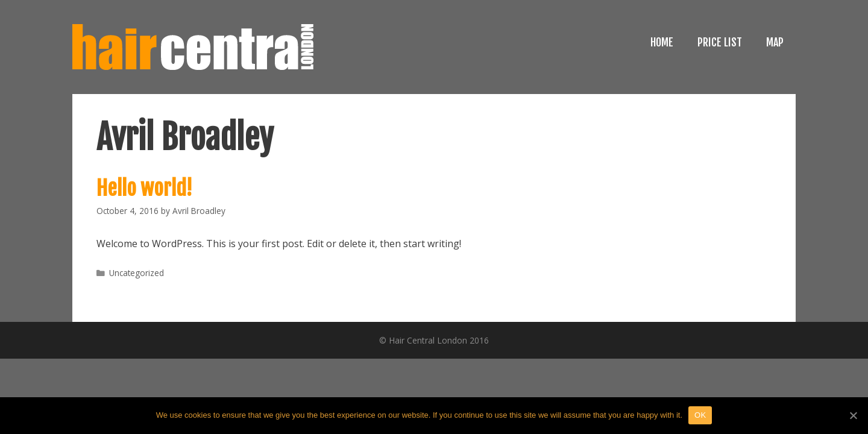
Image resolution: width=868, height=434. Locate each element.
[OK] (853, 415)
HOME (662, 42)
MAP (775, 42)
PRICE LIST (720, 42)
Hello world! (144, 188)
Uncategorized (137, 273)
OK (700, 415)
